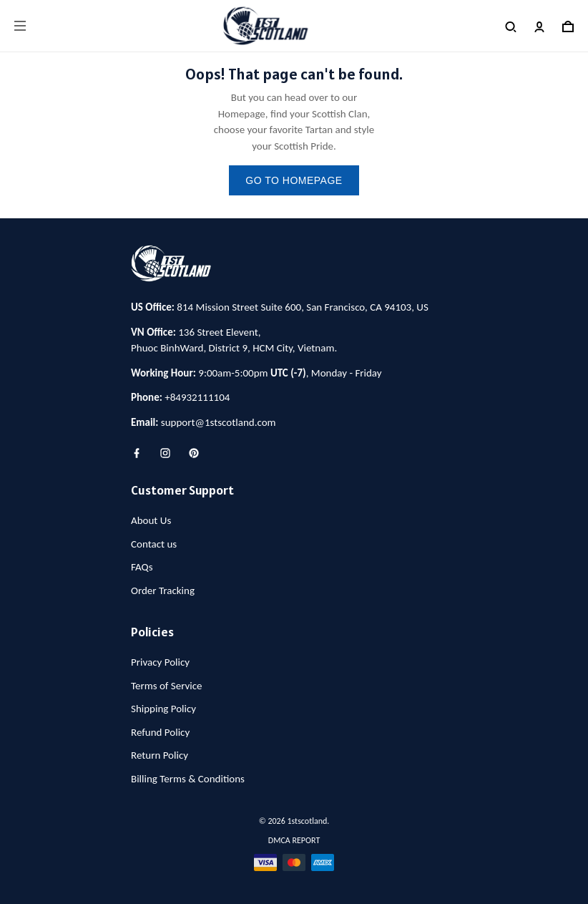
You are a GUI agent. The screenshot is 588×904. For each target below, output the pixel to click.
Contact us (154, 544)
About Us (151, 520)
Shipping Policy (163, 709)
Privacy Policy (160, 662)
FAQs (142, 567)
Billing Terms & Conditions (188, 779)
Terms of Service (167, 686)
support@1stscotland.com (219, 422)
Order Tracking (163, 590)
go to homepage (294, 180)
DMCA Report (294, 840)
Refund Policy (160, 732)
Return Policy (160, 755)
